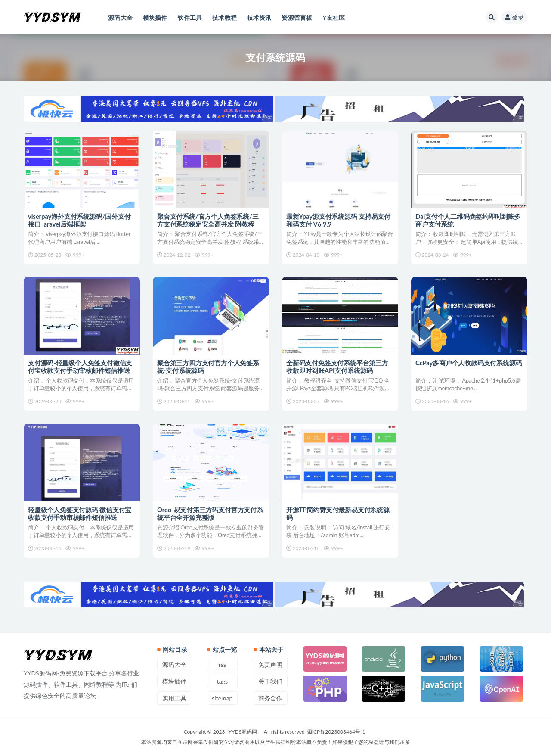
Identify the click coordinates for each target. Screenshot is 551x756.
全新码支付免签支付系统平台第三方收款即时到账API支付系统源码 (337, 367)
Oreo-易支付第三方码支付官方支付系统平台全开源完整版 (210, 514)
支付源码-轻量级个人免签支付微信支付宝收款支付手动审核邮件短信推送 (80, 367)
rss (222, 664)
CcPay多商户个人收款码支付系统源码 (469, 363)
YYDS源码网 (243, 732)
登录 (514, 17)
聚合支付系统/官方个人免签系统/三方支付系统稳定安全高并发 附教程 (208, 220)
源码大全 (174, 664)
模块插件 (174, 681)
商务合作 (270, 698)
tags (222, 681)
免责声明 (270, 664)
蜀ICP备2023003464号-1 (336, 732)
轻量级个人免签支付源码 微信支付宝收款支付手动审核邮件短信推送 (80, 514)
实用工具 (174, 698)
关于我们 (270, 681)
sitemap (222, 698)
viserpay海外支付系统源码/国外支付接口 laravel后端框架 (79, 220)
